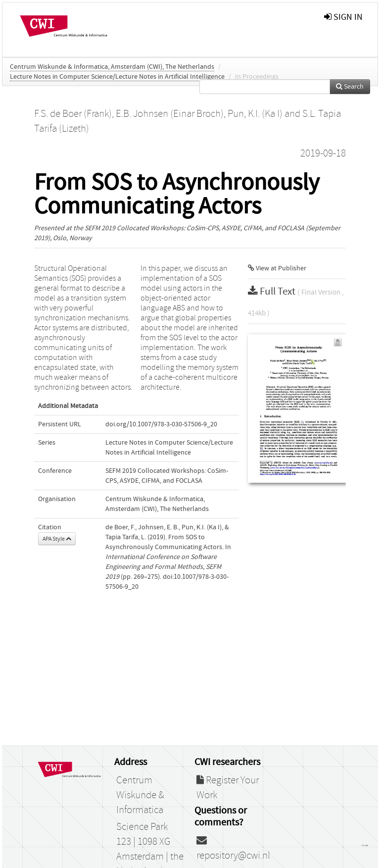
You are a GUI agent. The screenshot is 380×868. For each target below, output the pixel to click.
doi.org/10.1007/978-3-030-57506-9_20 (161, 424)
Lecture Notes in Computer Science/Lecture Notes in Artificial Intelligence (117, 77)
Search (350, 87)
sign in (343, 17)
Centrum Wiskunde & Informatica (140, 795)
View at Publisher (277, 268)
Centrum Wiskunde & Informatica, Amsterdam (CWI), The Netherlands (112, 67)
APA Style (57, 539)
